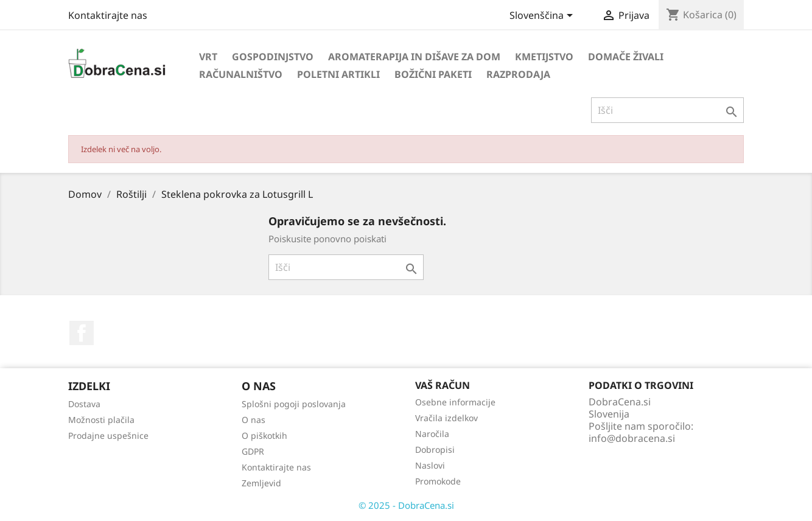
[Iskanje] (667, 110)
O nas (254, 420)
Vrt (208, 57)
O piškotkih (264, 435)
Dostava (84, 404)
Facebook (82, 333)
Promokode (438, 481)
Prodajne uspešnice (108, 435)
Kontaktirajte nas (108, 15)
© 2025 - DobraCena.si (406, 505)
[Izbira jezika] (543, 16)
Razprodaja (518, 74)
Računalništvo (241, 74)
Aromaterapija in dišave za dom (414, 57)
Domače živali (626, 57)
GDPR (253, 451)
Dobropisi (435, 449)
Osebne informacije (455, 402)
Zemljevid (261, 483)
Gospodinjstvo (273, 57)
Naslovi (430, 465)
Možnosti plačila (101, 420)
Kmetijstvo (544, 57)
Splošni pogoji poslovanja (294, 404)
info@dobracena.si (632, 438)
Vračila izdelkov (446, 418)
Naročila (432, 434)
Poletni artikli (338, 74)
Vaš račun (443, 385)
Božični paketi (433, 74)
